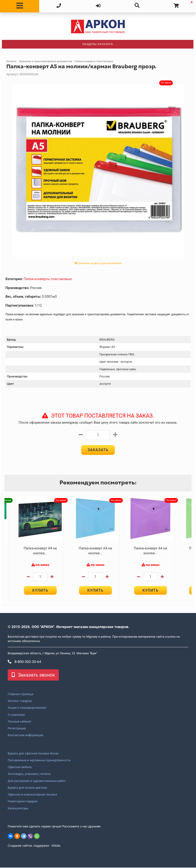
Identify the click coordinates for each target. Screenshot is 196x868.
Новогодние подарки (23, 802)
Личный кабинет (20, 722)
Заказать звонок (33, 675)
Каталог (11, 61)
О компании (16, 715)
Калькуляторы (18, 809)
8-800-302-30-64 (24, 662)
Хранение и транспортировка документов (46, 61)
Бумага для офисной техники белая (33, 754)
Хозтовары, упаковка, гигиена (29, 774)
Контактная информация (26, 736)
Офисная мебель (20, 768)
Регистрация (17, 729)
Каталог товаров (20, 701)
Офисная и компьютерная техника (32, 795)
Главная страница (21, 695)
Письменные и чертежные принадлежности (39, 761)
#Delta (56, 846)
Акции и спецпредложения (27, 708)
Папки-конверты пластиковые (94, 61)
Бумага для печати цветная (27, 788)
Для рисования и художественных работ (37, 781)
